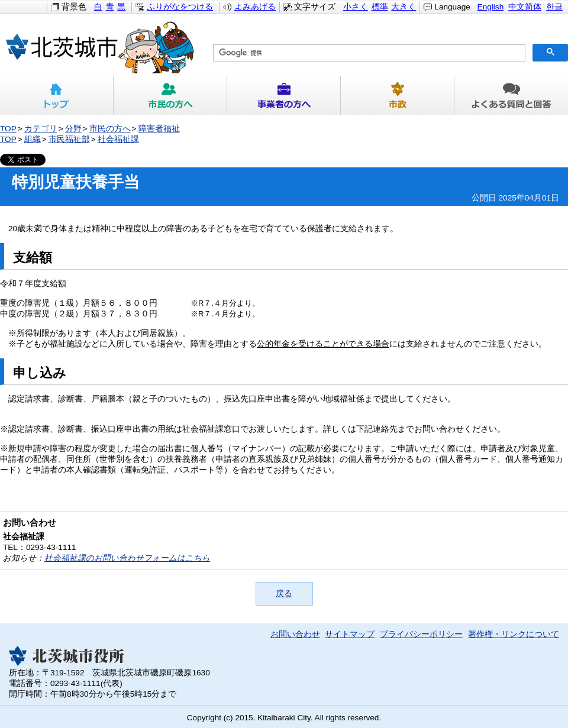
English (491, 7)
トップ (57, 95)
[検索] (368, 53)
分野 (73, 129)
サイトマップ (350, 634)
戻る (284, 593)
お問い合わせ (295, 634)
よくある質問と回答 (511, 95)
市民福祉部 (69, 139)
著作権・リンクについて (514, 634)
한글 (554, 7)
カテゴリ (41, 129)
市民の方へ (170, 95)
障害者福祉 (159, 129)
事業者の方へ (284, 95)
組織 (33, 139)
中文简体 (525, 7)
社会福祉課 (118, 139)
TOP (8, 129)
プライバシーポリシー (421, 634)
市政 (398, 95)
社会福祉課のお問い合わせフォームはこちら (127, 558)
